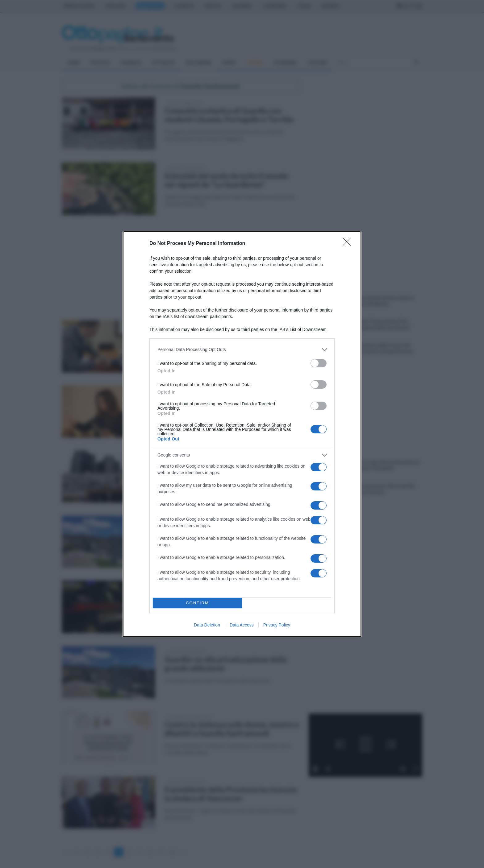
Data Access (242, 625)
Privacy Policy (277, 625)
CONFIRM (197, 603)
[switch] (319, 363)
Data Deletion (207, 625)
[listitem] (242, 350)
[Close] (349, 244)
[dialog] (242, 434)
